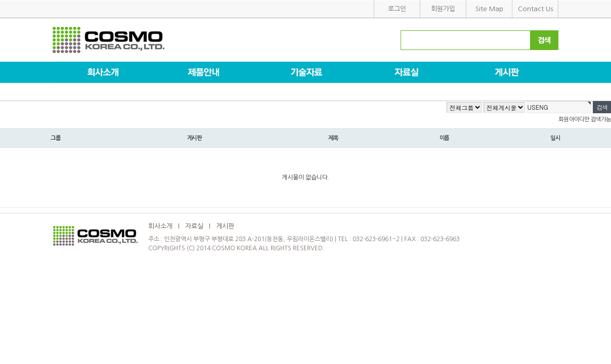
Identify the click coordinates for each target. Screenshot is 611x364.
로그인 (397, 9)
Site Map (489, 9)
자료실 (194, 226)
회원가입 (443, 9)
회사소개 (160, 226)
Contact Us (535, 9)
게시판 (225, 226)
